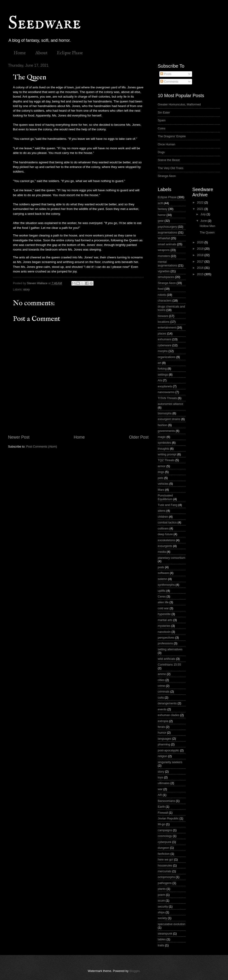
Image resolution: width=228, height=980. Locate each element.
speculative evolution (172, 924)
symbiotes (164, 443)
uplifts (162, 591)
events (162, 709)
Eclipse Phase (70, 53)
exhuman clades (169, 715)
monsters (164, 256)
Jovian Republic (168, 818)
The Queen (207, 232)
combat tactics (167, 522)
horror (162, 215)
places (162, 333)
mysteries (164, 626)
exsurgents (165, 546)
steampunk (165, 934)
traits (161, 945)
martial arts (165, 620)
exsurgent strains (169, 419)
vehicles (163, 484)
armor (162, 466)
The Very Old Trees (171, 168)
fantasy (163, 209)
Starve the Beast (169, 160)
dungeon (164, 848)
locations (164, 322)
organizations (167, 357)
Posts (166, 74)
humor (162, 733)
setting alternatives (170, 649)
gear (161, 221)
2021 (201, 209)
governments (166, 431)
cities (161, 680)
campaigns (165, 830)
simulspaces (166, 277)
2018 (201, 255)
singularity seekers (170, 762)
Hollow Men (207, 226)
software (163, 573)
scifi (160, 203)
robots (162, 295)
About (41, 53)
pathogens (165, 883)
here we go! (165, 859)
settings (163, 375)
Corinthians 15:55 (169, 665)
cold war (163, 608)
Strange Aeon (167, 176)
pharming (164, 744)
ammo (162, 674)
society (162, 918)
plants (162, 889)
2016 (201, 268)
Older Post (139, 437)
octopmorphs (166, 877)
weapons (164, 250)
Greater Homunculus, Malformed (179, 104)
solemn (163, 579)
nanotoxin (164, 632)
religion (163, 756)
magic (162, 437)
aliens (162, 511)
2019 (201, 249)
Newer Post (19, 437)
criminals (164, 692)
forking (162, 369)
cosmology (165, 836)
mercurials (165, 871)
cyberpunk (165, 842)
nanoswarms (166, 392)
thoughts (163, 449)
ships (161, 912)
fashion (163, 425)
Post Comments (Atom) (42, 447)
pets (161, 478)
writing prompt (167, 454)
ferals (161, 727)
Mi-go (161, 824)
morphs (163, 351)
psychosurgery (167, 227)
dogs (161, 472)
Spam (162, 120)
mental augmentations (167, 263)
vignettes (164, 271)
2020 (201, 242)
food (161, 289)
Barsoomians (166, 801)
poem (161, 895)
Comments (169, 82)
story (26, 289)
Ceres (162, 596)
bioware (163, 316)
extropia (163, 721)
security (163, 907)
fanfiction (164, 854)
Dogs (161, 152)
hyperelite (164, 614)
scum (161, 901)
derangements (167, 703)
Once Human (167, 144)
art (159, 363)
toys (161, 777)
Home (20, 53)
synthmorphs (166, 585)
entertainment (167, 327)
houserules (165, 865)
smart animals (167, 244)
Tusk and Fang (168, 505)
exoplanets (165, 386)
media (162, 552)
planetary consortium (172, 558)
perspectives (166, 638)
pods (161, 567)
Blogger (134, 971)
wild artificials (167, 659)
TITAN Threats (167, 398)
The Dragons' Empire (172, 136)
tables (162, 939)
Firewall (163, 813)
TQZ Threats (166, 460)
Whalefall (164, 238)
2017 (201, 261)
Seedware (44, 24)
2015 (201, 274)
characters (165, 300)
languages (165, 739)
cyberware (165, 345)
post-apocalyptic (168, 750)
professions (165, 643)
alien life (163, 602)
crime (161, 686)
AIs (160, 380)
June (204, 221)
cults (161, 698)
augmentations (167, 232)
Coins (162, 128)
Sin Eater (164, 112)
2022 (201, 202)
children (163, 517)
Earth (161, 807)
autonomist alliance (170, 404)
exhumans (165, 339)
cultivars (163, 528)
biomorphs (165, 413)
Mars (161, 490)
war (160, 789)
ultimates (164, 783)
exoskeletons (166, 540)
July (203, 214)
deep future (165, 534)
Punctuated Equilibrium (165, 497)
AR (160, 795)
